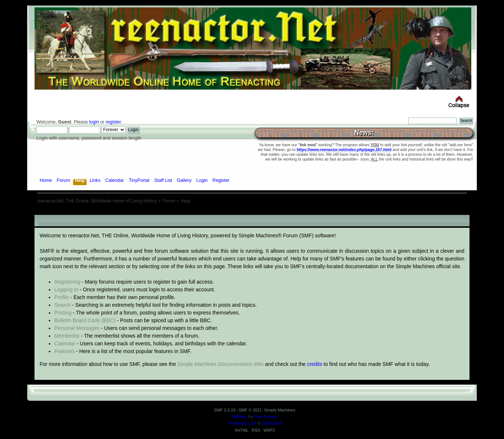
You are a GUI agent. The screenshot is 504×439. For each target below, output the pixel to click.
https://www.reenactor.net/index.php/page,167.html (344, 150)
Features (64, 351)
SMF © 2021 (250, 410)
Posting (63, 313)
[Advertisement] (252, 212)
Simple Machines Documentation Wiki (220, 364)
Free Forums (266, 417)
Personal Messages (77, 328)
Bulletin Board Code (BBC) (85, 320)
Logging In (66, 289)
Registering (67, 282)
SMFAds (239, 417)
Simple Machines (280, 410)
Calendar (65, 343)
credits (314, 364)
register (113, 122)
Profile (62, 297)
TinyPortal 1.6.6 (242, 423)
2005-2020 (272, 423)
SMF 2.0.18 (225, 410)
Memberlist (67, 336)
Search (62, 305)
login (94, 122)
